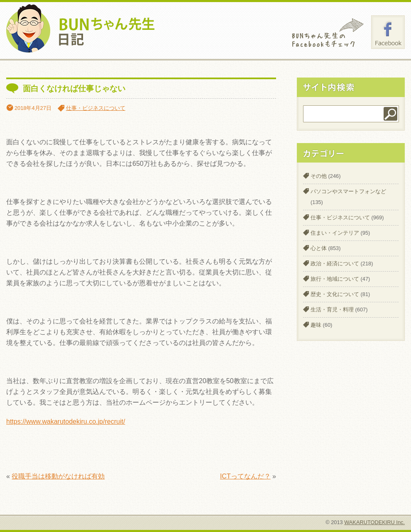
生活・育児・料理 (332, 310)
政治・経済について (335, 264)
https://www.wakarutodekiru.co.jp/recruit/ (66, 421)
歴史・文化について (335, 294)
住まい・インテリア (335, 233)
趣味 (316, 325)
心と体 (319, 248)
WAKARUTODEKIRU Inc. (374, 522)
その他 (319, 176)
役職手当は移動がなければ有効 (58, 476)
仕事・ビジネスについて (96, 108)
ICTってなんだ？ (245, 476)
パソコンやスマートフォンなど (348, 191)
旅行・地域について (335, 279)
